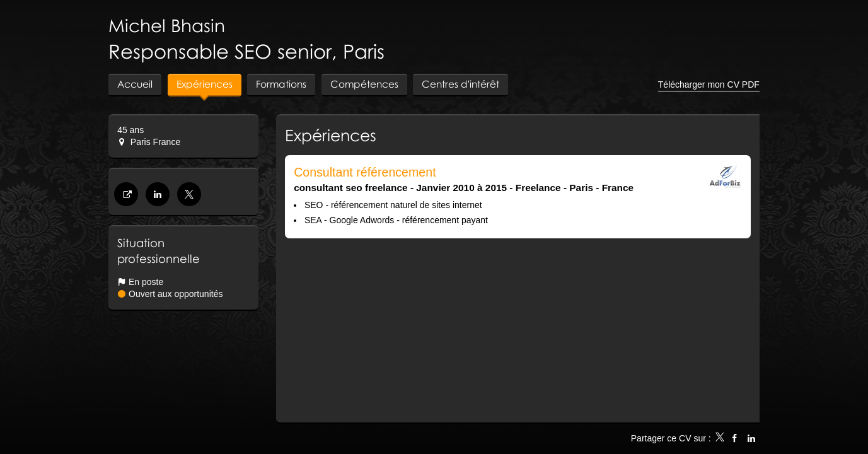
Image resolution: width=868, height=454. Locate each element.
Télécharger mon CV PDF (709, 84)
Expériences (331, 135)
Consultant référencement (365, 172)
